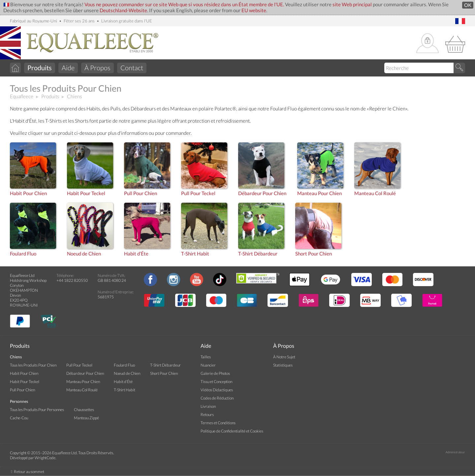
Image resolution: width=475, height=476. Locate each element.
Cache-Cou (19, 418)
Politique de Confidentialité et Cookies (232, 431)
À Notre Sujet (284, 357)
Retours (207, 415)
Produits (50, 96)
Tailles (206, 357)
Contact (132, 68)
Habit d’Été (123, 382)
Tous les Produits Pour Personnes (37, 410)
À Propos (97, 68)
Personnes (19, 401)
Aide (68, 68)
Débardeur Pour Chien (262, 193)
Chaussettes (84, 410)
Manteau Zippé (86, 418)
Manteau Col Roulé (375, 193)
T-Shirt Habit (195, 254)
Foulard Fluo (23, 254)
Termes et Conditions (218, 423)
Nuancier (208, 365)
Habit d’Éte (136, 254)
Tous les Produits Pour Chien (33, 365)
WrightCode (45, 458)
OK (468, 5)
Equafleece (22, 96)
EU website (254, 10)
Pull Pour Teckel (198, 193)
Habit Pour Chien (28, 193)
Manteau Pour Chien (319, 193)
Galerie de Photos (215, 373)
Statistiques (283, 365)
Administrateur (455, 452)
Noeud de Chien (84, 254)
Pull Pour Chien (141, 193)
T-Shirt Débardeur (258, 254)
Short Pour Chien (314, 254)
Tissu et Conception (216, 382)
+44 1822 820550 (72, 280)
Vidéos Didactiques (217, 390)
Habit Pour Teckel (86, 193)
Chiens (74, 96)
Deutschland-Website (123, 10)
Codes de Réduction (217, 398)
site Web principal (352, 4)
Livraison (208, 406)
